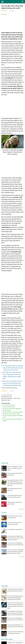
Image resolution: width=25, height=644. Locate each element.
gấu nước (9, 395)
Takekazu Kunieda (6, 400)
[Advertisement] (12, 23)
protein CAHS (17, 398)
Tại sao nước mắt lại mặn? (9, 405)
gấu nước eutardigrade (7, 398)
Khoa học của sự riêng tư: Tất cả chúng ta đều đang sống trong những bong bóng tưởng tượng (12, 383)
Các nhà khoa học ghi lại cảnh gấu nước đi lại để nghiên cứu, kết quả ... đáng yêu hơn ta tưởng (13, 368)
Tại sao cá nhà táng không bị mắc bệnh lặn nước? (13, 416)
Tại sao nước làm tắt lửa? (9, 407)
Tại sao (5, 14)
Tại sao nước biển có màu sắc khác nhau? (13, 412)
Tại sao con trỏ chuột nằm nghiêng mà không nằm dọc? (12, 409)
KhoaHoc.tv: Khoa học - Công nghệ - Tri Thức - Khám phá (12, 2)
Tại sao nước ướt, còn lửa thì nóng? (11, 414)
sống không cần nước (7, 396)
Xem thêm (21, 509)
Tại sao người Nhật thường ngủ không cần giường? (13, 420)
